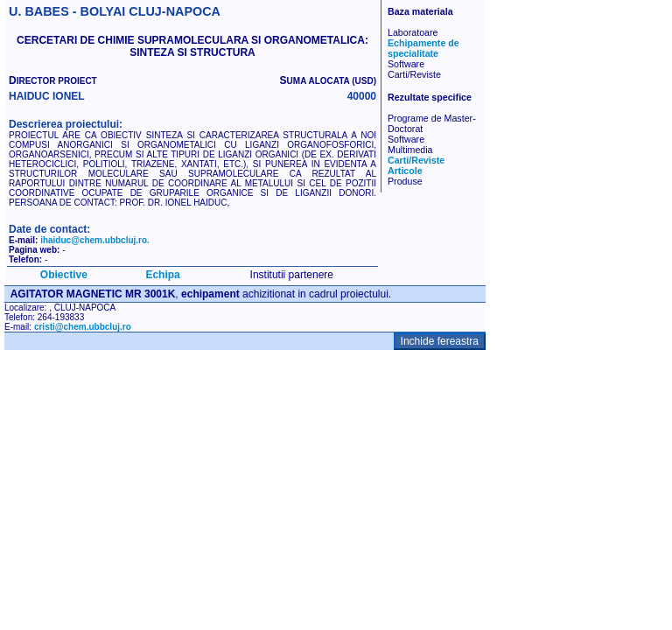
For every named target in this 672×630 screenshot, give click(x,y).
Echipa (162, 275)
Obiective (64, 275)
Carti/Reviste (416, 160)
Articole (405, 171)
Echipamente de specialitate (423, 48)
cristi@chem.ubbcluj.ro (83, 327)
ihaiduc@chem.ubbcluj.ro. (95, 240)
